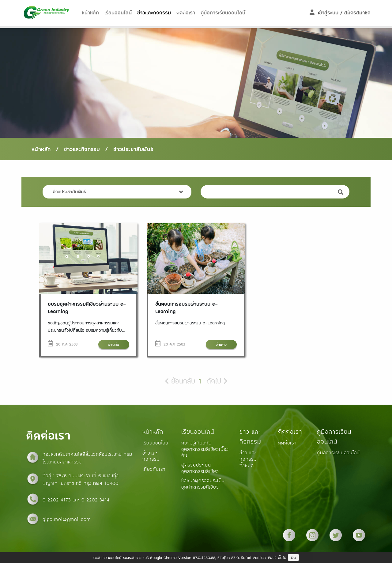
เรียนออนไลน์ (198, 432)
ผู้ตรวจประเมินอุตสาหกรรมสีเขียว (200, 468)
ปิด (293, 558)
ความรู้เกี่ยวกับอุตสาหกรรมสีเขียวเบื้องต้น (205, 449)
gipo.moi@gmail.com (67, 519)
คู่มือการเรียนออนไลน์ (223, 13)
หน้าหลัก (90, 13)
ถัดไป (217, 381)
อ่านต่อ (114, 344)
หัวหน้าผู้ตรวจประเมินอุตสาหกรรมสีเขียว (203, 484)
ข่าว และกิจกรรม (250, 436)
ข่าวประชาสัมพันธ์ (133, 149)
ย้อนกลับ (180, 381)
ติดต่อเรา (186, 13)
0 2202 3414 (96, 500)
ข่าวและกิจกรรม (154, 13)
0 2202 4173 (58, 500)
